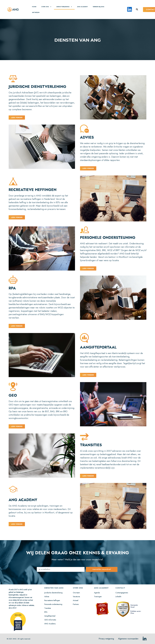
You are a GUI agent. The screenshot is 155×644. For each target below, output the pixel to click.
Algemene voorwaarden (128, 639)
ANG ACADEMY (82, 7)
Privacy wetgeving (106, 639)
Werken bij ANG (99, 7)
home (34, 7)
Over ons (46, 7)
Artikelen (36, 12)
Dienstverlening (64, 7)
